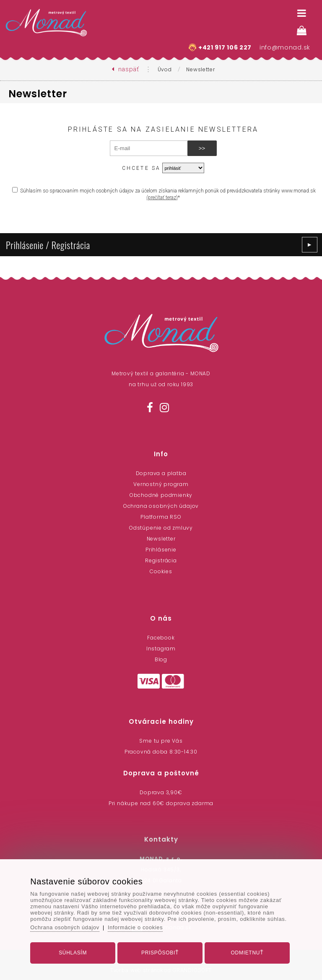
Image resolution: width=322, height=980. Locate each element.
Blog (161, 659)
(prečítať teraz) (162, 198)
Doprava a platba (161, 473)
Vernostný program (161, 484)
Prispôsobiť (160, 952)
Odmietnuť (246, 952)
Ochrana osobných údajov (161, 506)
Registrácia (161, 560)
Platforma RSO (161, 517)
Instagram (161, 649)
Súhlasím (74, 952)
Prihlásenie (161, 550)
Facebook (161, 638)
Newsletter (200, 69)
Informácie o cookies (139, 927)
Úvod (165, 69)
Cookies (161, 571)
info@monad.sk (285, 47)
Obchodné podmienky (161, 495)
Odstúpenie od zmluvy (161, 528)
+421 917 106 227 (225, 47)
